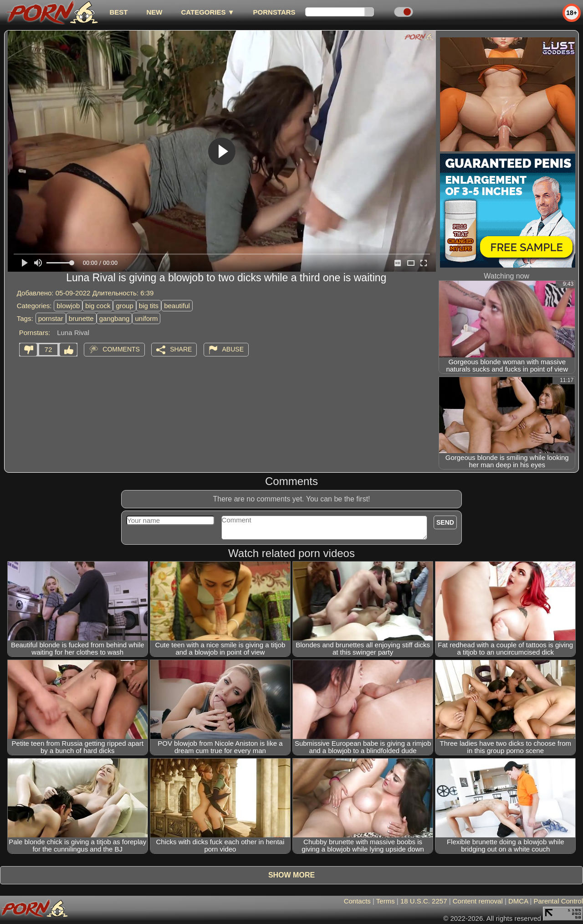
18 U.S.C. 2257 (424, 901)
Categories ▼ (207, 12)
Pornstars (274, 12)
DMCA (518, 901)
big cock (98, 306)
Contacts (357, 901)
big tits (149, 306)
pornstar (51, 318)
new (154, 12)
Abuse (233, 349)
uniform (146, 318)
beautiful (177, 306)
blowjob (68, 306)
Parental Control (558, 901)
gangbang (115, 318)
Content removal (478, 901)
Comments (121, 349)
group (124, 306)
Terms (386, 901)
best (118, 12)
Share (181, 349)
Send (445, 522)
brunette (81, 318)
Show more (291, 875)
